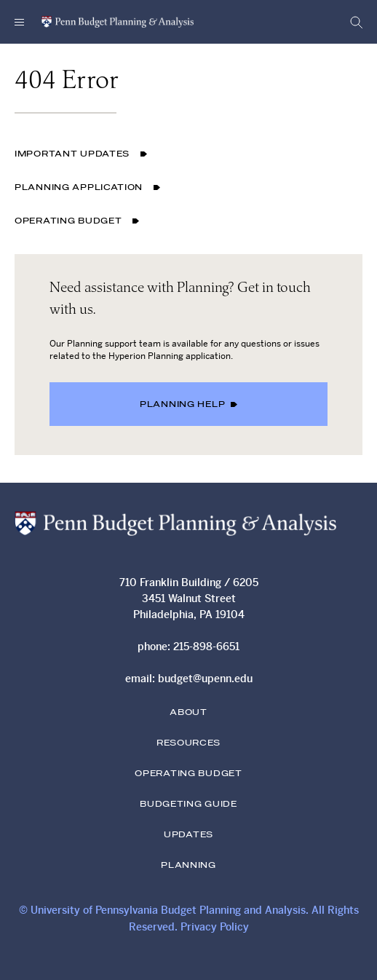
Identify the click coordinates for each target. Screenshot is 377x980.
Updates (188, 835)
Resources (188, 743)
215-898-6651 (206, 647)
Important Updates (81, 154)
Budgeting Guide (188, 805)
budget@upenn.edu (205, 679)
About (188, 713)
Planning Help (188, 405)
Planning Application (87, 188)
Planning (188, 866)
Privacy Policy (215, 927)
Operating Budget (77, 221)
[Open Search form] (353, 22)
